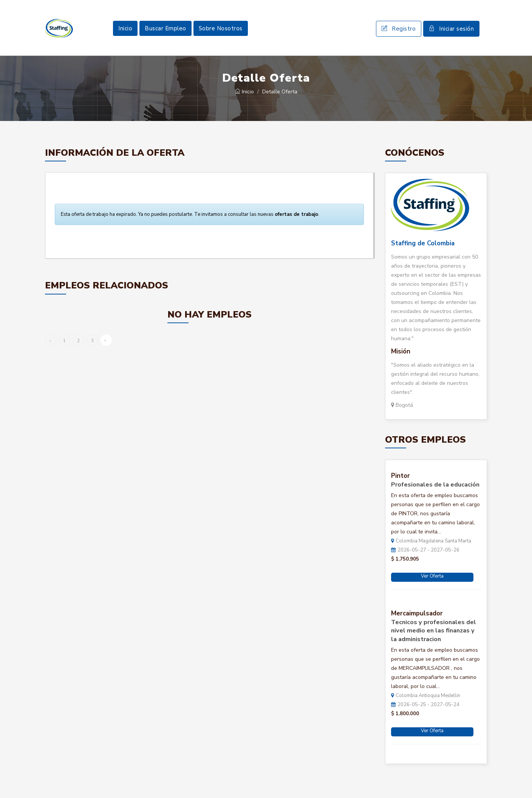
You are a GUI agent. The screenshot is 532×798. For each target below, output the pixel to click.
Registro (399, 29)
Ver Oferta (432, 576)
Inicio (125, 28)
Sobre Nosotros (221, 28)
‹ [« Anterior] (50, 341)
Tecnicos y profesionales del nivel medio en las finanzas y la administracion (434, 631)
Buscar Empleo (165, 28)
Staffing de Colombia (423, 243)
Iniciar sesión (451, 29)
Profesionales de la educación (435, 485)
